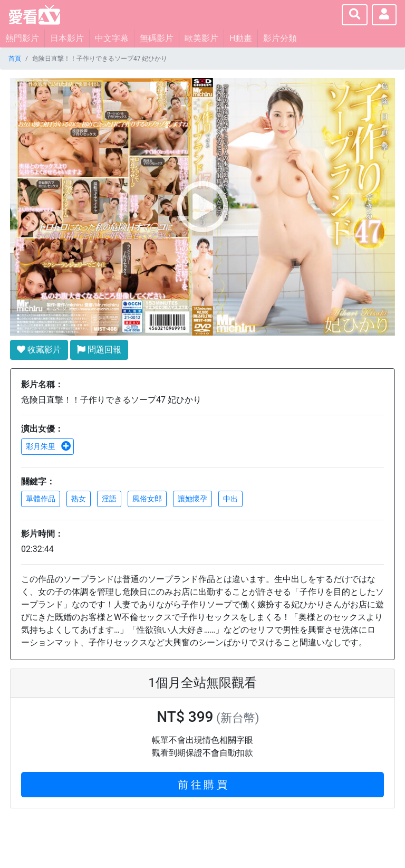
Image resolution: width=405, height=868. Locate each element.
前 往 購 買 (203, 785)
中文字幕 (112, 38)
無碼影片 (157, 38)
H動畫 (241, 38)
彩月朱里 (49, 446)
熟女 (79, 499)
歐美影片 (201, 38)
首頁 (15, 59)
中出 (230, 499)
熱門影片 (22, 38)
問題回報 (99, 350)
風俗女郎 (147, 499)
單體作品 (41, 499)
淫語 (109, 499)
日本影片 (67, 38)
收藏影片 (39, 350)
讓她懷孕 (192, 499)
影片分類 (280, 38)
